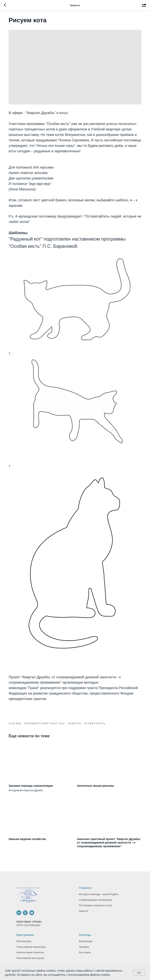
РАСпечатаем (24, 924)
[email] (32, 896)
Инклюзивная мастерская (30, 941)
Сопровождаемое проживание (95, 883)
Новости (83, 894)
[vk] (19, 896)
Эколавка (84, 930)
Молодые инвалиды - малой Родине (99, 877)
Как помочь (85, 935)
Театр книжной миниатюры (31, 930)
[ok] (25, 896)
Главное (85, 871)
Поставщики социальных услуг (96, 888)
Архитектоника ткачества (30, 935)
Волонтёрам (86, 924)
